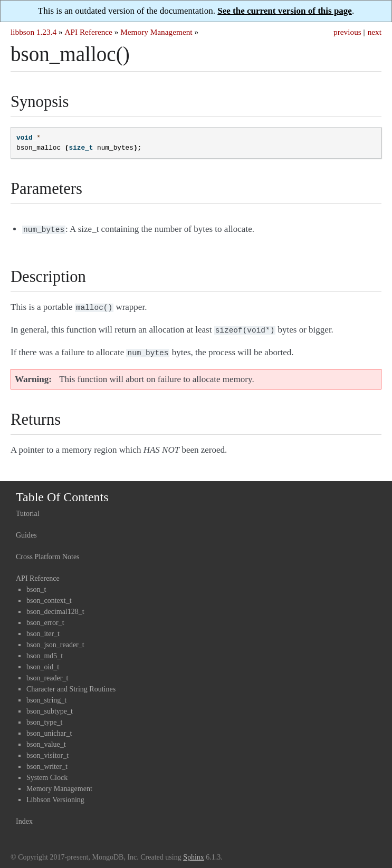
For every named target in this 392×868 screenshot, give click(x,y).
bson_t (36, 585)
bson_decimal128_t (55, 607)
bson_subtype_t (50, 707)
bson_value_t (46, 740)
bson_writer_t (47, 762)
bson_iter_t (43, 630)
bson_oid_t (43, 663)
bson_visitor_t (47, 751)
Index (24, 817)
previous (347, 32)
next (375, 32)
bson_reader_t (47, 674)
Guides (26, 531)
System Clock (47, 773)
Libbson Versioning (55, 796)
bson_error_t (45, 618)
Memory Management (156, 32)
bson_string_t (46, 696)
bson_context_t (49, 596)
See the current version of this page (285, 11)
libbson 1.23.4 (34, 32)
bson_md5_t (45, 652)
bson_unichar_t (49, 729)
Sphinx (194, 853)
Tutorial (28, 509)
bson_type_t (44, 718)
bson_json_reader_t (55, 641)
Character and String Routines (71, 685)
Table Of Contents (62, 493)
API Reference (88, 32)
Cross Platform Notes (48, 553)
